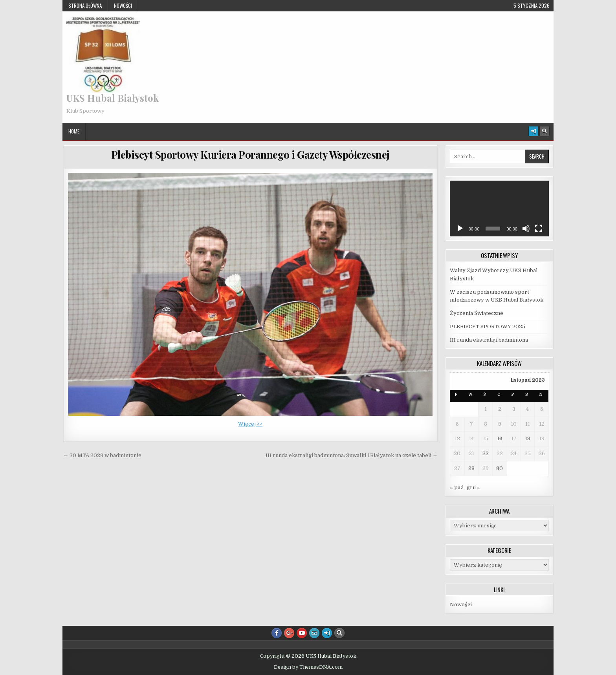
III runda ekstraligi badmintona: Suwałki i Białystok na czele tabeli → (352, 455)
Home (74, 131)
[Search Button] (544, 131)
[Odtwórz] (460, 229)
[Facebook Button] (277, 633)
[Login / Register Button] (533, 131)
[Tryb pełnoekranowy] (539, 229)
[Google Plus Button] (289, 633)
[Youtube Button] (302, 633)
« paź (456, 488)
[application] (499, 209)
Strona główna (85, 5)
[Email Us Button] (314, 633)
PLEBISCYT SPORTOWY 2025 (488, 327)
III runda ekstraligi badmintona (489, 340)
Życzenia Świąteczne (477, 313)
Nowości (123, 5)
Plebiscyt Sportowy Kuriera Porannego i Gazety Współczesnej (250, 155)
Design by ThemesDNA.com (308, 667)
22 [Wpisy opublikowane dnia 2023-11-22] (486, 453)
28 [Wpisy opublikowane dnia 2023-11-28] (471, 468)
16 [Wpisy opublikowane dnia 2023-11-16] (500, 438)
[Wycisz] (526, 229)
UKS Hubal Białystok (113, 98)
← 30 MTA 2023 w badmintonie (102, 455)
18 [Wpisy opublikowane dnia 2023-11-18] (528, 438)
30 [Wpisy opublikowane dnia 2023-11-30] (500, 468)
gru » (473, 488)
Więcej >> (250, 424)
